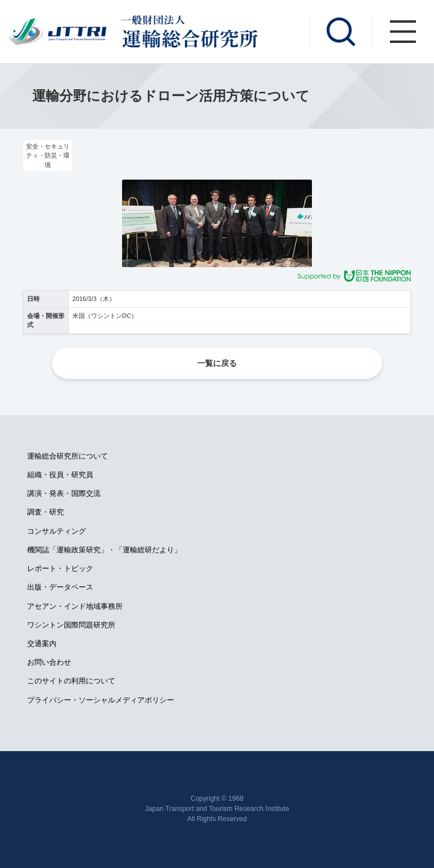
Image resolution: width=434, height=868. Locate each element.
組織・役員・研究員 (60, 475)
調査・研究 (45, 512)
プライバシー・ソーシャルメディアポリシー (101, 700)
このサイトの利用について (71, 681)
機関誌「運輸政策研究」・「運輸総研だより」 (104, 550)
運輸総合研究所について (68, 456)
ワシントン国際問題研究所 (71, 625)
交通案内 (42, 644)
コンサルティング (57, 531)
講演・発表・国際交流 (64, 493)
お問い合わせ (49, 662)
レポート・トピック (60, 568)
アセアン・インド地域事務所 (75, 606)
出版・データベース (60, 587)
